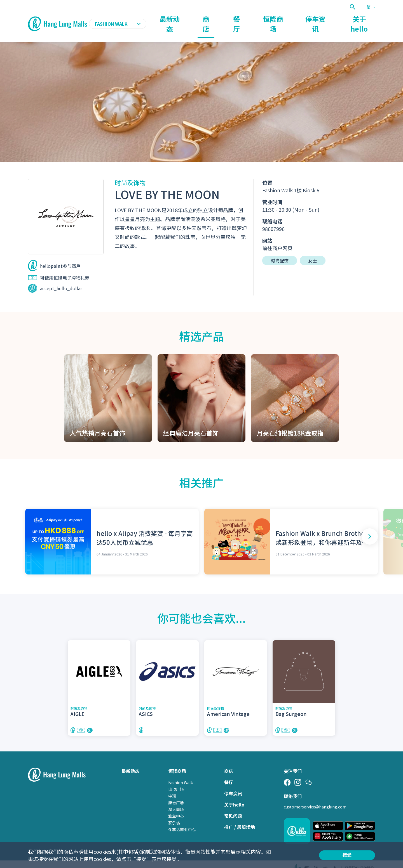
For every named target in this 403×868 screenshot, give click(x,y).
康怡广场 (176, 792)
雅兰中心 (176, 805)
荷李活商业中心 (182, 819)
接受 (347, 855)
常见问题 (233, 805)
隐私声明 (73, 852)
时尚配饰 (280, 250)
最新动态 (222, 18)
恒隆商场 (300, 18)
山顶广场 (176, 779)
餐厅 (273, 18)
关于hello (365, 18)
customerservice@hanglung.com (315, 796)
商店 (250, 18)
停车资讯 (332, 18)
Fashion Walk (181, 772)
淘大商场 (176, 799)
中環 (172, 785)
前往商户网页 (277, 237)
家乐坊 (174, 812)
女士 (313, 250)
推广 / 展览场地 (240, 816)
